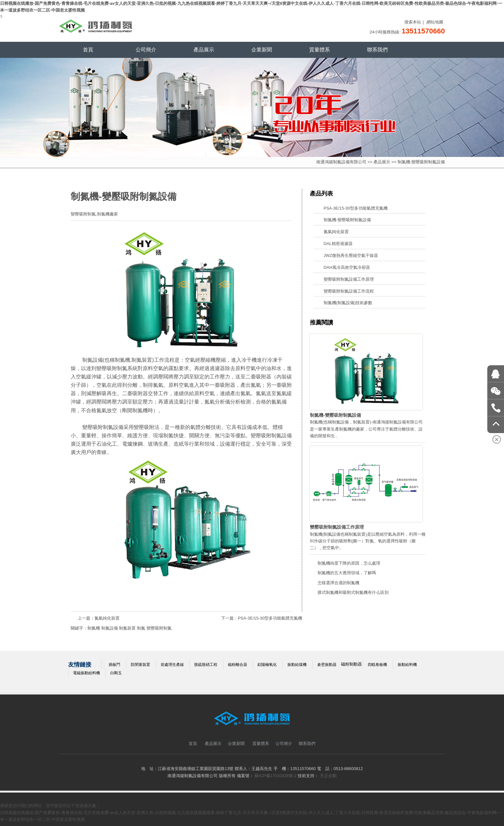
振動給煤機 (297, 665)
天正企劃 (328, 776)
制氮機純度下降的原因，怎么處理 (349, 563)
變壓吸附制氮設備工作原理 (349, 279)
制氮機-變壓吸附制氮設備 (347, 220)
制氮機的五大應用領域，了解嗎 (347, 573)
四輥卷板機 (377, 665)
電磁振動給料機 (86, 673)
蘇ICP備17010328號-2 (275, 776)
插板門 (114, 665)
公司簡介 (146, 50)
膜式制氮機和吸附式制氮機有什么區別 (353, 592)
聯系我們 (377, 50)
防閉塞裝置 (140, 665)
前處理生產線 (172, 665)
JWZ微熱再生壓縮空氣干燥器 (351, 255)
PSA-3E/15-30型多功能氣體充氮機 (270, 618)
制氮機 (122, 360)
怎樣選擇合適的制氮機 (338, 583)
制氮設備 (93, 360)
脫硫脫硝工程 (206, 665)
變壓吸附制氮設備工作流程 (349, 291)
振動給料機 (407, 665)
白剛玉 (116, 673)
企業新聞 (262, 50)
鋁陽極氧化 (267, 665)
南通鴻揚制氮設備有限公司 (341, 162)
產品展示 (204, 50)
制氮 (141, 628)
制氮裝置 (142, 360)
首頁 (88, 50)
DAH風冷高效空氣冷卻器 (347, 267)
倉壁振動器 (327, 665)
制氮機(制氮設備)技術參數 (348, 303)
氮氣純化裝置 (107, 618)
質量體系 (319, 50)
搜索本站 (413, 22)
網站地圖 (435, 22)
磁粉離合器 (238, 665)
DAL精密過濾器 (338, 244)
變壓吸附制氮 (159, 628)
